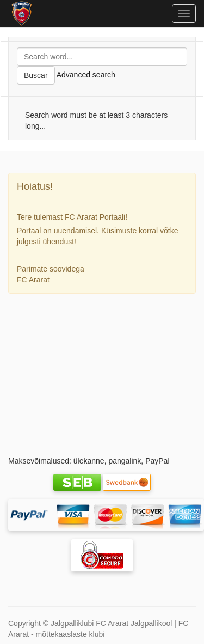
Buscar (36, 75)
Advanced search (86, 75)
